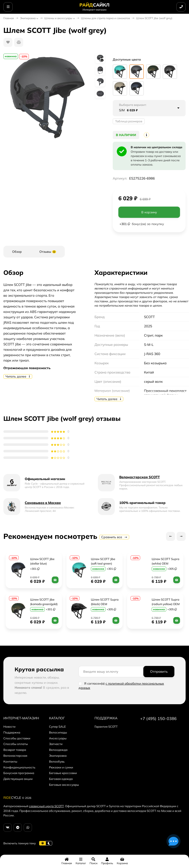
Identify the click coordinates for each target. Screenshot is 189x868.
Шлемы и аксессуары (58, 18)
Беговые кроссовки (63, 773)
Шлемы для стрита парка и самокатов (106, 18)
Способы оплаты (16, 744)
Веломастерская (15, 756)
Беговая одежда (61, 779)
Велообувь (57, 761)
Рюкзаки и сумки (61, 767)
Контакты (10, 761)
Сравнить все (114, 537)
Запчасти (56, 744)
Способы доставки (17, 738)
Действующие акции (18, 779)
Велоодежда (58, 750)
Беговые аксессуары (64, 785)
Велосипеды (58, 732)
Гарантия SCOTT (106, 727)
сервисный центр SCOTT (46, 806)
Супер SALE (57, 727)
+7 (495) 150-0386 (158, 719)
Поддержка (12, 732)
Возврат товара (15, 750)
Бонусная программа (19, 773)
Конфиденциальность (19, 767)
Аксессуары (58, 738)
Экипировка (28, 18)
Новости (9, 727)
